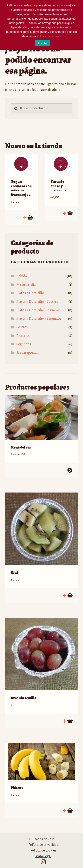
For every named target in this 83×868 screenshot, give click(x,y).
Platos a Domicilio (30, 293)
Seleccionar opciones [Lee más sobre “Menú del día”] (70, 470)
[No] (77, 25)
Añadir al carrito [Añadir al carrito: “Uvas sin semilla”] (70, 721)
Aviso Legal (43, 856)
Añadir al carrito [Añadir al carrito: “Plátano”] (70, 811)
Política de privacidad (43, 845)
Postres (22, 327)
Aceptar (43, 43)
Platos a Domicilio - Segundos (39, 319)
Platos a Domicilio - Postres (37, 302)
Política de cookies (43, 850)
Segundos (24, 344)
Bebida (22, 276)
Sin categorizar (28, 353)
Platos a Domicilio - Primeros (39, 310)
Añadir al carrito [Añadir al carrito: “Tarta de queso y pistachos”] (70, 213)
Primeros (23, 336)
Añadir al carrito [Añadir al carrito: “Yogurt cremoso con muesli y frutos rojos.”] (30, 218)
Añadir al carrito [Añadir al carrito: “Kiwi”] (70, 595)
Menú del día (26, 285)
